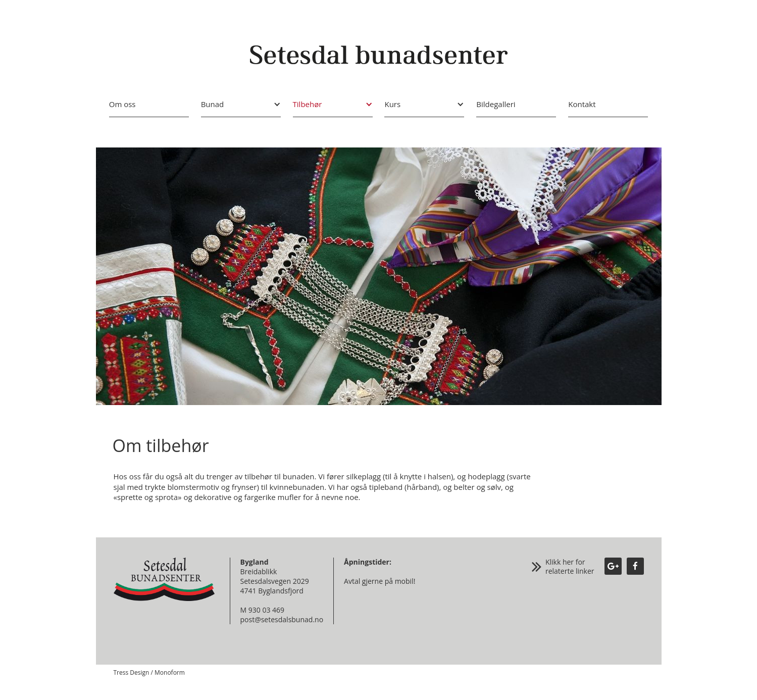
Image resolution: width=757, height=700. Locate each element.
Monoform (170, 672)
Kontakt (582, 104)
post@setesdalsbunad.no (282, 619)
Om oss (122, 104)
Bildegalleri (496, 104)
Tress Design (132, 672)
